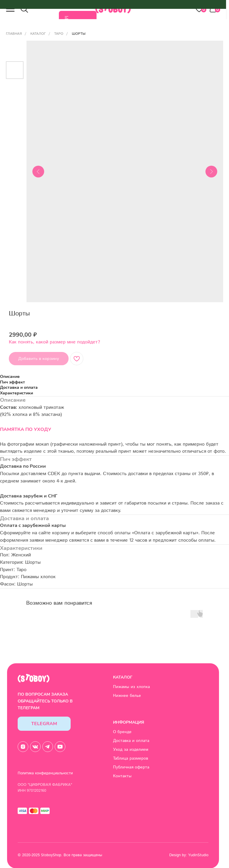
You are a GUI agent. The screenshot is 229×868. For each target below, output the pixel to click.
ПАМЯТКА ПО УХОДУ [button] (26, 429)
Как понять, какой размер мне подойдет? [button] (54, 342)
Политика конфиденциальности (45, 773)
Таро (59, 34)
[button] (10, 9)
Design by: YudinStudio (189, 855)
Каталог (38, 34)
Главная (14, 34)
